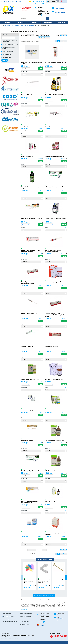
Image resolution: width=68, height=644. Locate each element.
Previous (22, 578)
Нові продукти (47, 23)
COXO (21, 630)
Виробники (21, 23)
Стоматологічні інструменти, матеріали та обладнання (17, 642)
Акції (35, 23)
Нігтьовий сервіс (24, 619)
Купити (41, 69)
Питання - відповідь (8, 616)
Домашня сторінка (2, 1)
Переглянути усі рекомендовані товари (43, 596)
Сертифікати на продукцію (10, 622)
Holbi (66, 642)
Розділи (7, 23)
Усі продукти (61, 23)
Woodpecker (23, 627)
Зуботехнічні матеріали (26, 614)
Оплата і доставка (16, 1)
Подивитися (24, 72)
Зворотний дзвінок (61, 12)
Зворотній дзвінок (60, 619)
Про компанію (7, 1)
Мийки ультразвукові (25, 616)
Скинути (5, 60)
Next (66, 578)
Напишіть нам (59, 8)
